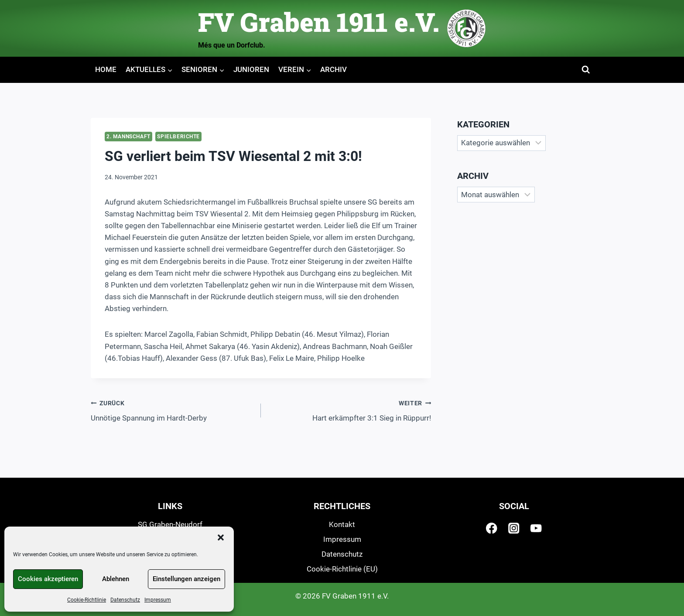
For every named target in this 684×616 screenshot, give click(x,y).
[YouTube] (536, 528)
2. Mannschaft (128, 137)
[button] (221, 537)
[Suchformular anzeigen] (586, 70)
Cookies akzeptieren (48, 579)
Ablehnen (116, 579)
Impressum (158, 600)
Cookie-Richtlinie (87, 600)
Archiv (333, 69)
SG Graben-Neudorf (170, 524)
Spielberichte (178, 137)
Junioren (251, 69)
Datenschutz (125, 600)
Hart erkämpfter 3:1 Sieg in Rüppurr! (350, 410)
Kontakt (342, 524)
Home (106, 69)
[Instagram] (514, 528)
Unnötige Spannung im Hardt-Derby (172, 410)
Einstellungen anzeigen (186, 579)
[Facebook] (492, 528)
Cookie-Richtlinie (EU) (342, 569)
